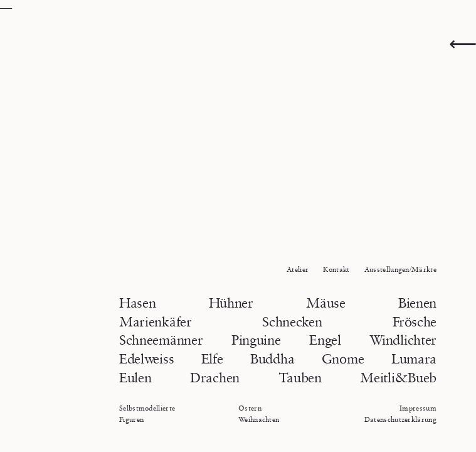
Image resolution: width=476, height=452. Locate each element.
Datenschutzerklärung (400, 419)
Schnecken (292, 322)
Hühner (231, 303)
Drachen (215, 378)
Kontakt (336, 269)
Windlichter (403, 340)
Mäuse (325, 303)
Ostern (250, 408)
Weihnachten (259, 419)
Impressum (418, 408)
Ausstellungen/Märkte (400, 269)
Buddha (272, 359)
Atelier (298, 269)
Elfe (212, 359)
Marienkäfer (156, 322)
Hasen (137, 303)
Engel (325, 340)
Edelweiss (146, 359)
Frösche (415, 322)
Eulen (135, 378)
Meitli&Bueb (398, 378)
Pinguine (256, 340)
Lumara (414, 359)
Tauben (300, 378)
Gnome (343, 359)
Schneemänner (161, 340)
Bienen (417, 303)
